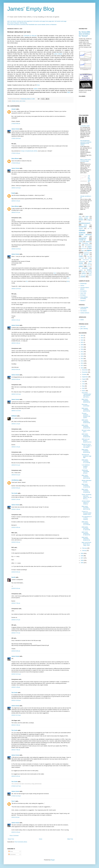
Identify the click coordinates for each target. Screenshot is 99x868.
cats (88, 228)
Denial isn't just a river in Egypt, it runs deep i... (87, 446)
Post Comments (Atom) (21, 842)
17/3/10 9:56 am (16, 124)
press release (58, 54)
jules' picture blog (12, 23)
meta (88, 256)
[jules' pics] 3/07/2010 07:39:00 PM (86, 528)
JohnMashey (15, 480)
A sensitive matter (85, 126)
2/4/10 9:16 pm (15, 817)
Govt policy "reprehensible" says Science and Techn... (86, 395)
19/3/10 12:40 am (16, 289)
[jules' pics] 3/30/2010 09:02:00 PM (86, 401)
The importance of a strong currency (87, 518)
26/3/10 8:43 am (16, 776)
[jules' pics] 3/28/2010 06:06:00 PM (86, 421)
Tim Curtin (14, 493)
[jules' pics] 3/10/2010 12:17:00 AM (86, 523)
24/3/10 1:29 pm (16, 687)
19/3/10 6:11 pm (16, 465)
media (81, 256)
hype (90, 248)
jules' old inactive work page (59, 21)
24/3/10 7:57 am (16, 633)
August (84, 379)
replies (36, 89)
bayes (87, 216)
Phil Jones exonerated (85, 405)
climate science (15, 101)
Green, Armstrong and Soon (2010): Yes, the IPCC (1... (87, 497)
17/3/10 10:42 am (16, 138)
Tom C (13, 801)
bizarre (81, 220)
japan (89, 250)
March (84, 391)
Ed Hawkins (83, 291)
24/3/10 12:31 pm (16, 674)
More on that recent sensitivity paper (85, 160)
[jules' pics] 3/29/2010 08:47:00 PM (86, 410)
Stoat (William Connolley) (84, 298)
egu (80, 245)
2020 (82, 345)
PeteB (13, 193)
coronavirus (83, 238)
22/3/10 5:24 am (16, 542)
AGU (80, 216)
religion (84, 272)
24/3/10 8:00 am (16, 651)
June (84, 384)
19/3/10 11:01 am (16, 394)
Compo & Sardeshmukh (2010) (29, 151)
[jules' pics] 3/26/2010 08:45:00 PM (86, 427)
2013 (82, 361)
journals (86, 255)
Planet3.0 (83, 301)
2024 (82, 335)
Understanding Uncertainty (84, 308)
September (85, 377)
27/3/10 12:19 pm (16, 796)
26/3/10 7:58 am (16, 750)
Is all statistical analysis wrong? (86, 466)
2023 (82, 338)
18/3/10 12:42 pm (16, 188)
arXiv (13, 418)
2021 (82, 342)
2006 (82, 560)
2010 (82, 368)
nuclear (90, 258)
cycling (81, 242)
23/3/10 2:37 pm (16, 620)
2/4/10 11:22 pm (16, 832)
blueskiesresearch (85, 223)
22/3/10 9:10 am (16, 588)
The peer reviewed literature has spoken (86, 415)
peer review (22, 101)
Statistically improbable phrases (85, 472)
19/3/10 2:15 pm (16, 447)
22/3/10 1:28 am (16, 509)
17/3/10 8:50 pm (16, 163)
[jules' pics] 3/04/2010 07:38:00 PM (86, 533)
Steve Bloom (15, 159)
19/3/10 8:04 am (16, 369)
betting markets (83, 218)
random (89, 270)
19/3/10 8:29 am (16, 379)
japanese (86, 253)
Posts (11, 851)
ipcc (83, 251)
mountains (81, 258)
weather (83, 277)
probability (85, 268)
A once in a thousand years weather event (87, 513)
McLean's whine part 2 (86, 431)
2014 (82, 359)
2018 (82, 349)
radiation (81, 270)
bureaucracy (83, 227)
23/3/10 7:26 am (16, 603)
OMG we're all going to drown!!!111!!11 (87, 441)
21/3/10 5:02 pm (16, 488)
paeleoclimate (86, 260)
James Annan (15, 129)
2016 (82, 354)
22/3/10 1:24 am (16, 499)
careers (81, 228)
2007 (82, 558)
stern (90, 273)
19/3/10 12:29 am (16, 249)
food (83, 247)
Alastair (14, 109)
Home (41, 839)
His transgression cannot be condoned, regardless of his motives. (86, 143)
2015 (82, 356)
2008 (82, 556)
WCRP (90, 275)
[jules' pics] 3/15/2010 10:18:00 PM (86, 491)
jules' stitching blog (22, 23)
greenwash (84, 248)
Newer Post (11, 839)
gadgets (90, 247)
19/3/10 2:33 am (16, 320)
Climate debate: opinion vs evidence (86, 502)
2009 (82, 553)
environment (88, 245)
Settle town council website (38, 25)
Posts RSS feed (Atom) (13, 25)
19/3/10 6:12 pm (16, 475)
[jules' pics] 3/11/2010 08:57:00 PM (86, 508)
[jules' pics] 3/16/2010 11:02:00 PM (86, 486)
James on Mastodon (51, 25)
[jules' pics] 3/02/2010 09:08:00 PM (86, 539)
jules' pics (83, 327)
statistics (84, 273)
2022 (82, 340)
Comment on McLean (30, 36)
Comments (12, 854)
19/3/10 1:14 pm (16, 424)
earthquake (89, 242)
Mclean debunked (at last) (86, 481)
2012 (82, 363)
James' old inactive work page (37, 21)
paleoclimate (82, 261)
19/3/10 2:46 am (16, 343)
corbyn (85, 236)
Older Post (70, 839)
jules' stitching (84, 329)
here (38, 85)
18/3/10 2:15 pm (16, 201)
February (85, 548)
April (84, 388)
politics (81, 266)
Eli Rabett (83, 295)
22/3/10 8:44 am (16, 572)
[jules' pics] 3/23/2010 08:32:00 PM (86, 451)
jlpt (80, 255)
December (85, 370)
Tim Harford (83, 311)
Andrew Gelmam (85, 313)
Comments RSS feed (26, 25)
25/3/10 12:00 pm (16, 700)
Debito (82, 320)
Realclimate (83, 284)
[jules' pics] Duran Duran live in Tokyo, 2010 (86, 544)
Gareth (13, 577)
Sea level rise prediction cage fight (86, 456)
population (89, 267)
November (85, 372)
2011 (82, 365)
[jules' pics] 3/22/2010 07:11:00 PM (86, 461)
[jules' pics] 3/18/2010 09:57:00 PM (86, 477)
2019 (82, 347)
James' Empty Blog (31, 9)
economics (85, 243)
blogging (89, 220)
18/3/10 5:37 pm (16, 212)
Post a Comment (14, 836)
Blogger (53, 860)
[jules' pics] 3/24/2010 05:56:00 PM (86, 435)
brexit (86, 225)
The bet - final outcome (89, 179)
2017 (82, 352)
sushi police (83, 275)
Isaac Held (83, 293)
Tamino (82, 286)
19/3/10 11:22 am (16, 411)
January (84, 550)
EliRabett (14, 416)
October (84, 374)
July (83, 381)
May (83, 386)
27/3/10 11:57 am (16, 786)
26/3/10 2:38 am (16, 725)
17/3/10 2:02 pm (16, 153)
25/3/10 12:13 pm (16, 715)
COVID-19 (82, 240)
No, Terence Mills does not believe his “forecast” (85, 34)
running (90, 272)
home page (48, 21)
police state (87, 265)
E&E (69, 92)
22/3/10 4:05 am (16, 527)
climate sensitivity (85, 235)
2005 (82, 563)
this (27, 281)
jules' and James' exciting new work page (18, 21)
